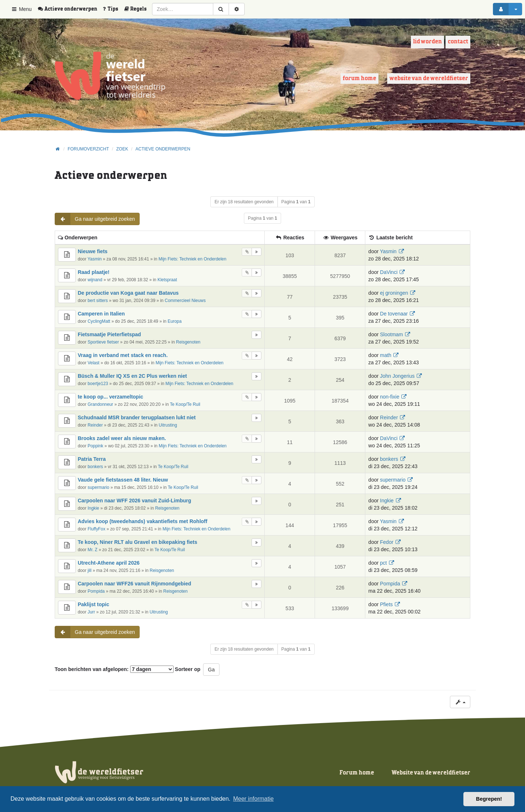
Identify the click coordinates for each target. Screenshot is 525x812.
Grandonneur (100, 404)
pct (383, 563)
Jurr (91, 612)
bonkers (95, 467)
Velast (93, 363)
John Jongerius (397, 376)
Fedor (387, 542)
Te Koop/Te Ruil (185, 404)
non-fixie (390, 397)
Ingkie (93, 508)
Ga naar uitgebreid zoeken (95, 219)
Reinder (95, 425)
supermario (98, 487)
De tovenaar (394, 314)
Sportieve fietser (103, 342)
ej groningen (394, 293)
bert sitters (98, 301)
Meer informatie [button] (253, 799)
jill (90, 570)
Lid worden (427, 42)
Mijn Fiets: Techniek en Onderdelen (192, 259)
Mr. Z (92, 550)
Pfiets (386, 604)
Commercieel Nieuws (185, 301)
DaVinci (389, 272)
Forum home (359, 79)
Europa (175, 321)
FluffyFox (96, 529)
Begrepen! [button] (489, 799)
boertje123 (98, 384)
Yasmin (95, 259)
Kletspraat (167, 280)
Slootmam (391, 334)
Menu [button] (21, 9)
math (386, 355)
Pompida (96, 591)
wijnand (95, 280)
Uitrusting (168, 425)
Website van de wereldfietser (429, 79)
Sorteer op (188, 669)
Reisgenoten (188, 342)
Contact (458, 42)
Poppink (95, 446)
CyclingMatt (99, 321)
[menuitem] (70, 9)
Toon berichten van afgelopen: (114, 669)
